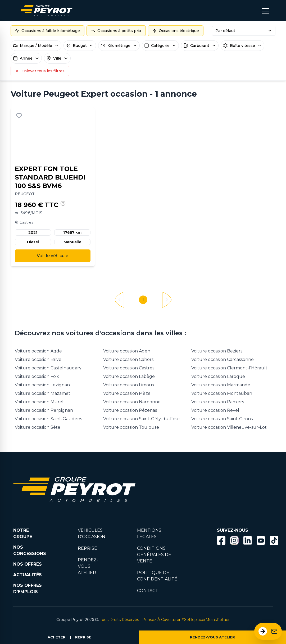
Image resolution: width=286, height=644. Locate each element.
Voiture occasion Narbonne (132, 402)
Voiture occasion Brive (38, 359)
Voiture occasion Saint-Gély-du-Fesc (141, 419)
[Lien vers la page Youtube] (261, 541)
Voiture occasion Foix (37, 376)
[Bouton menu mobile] (265, 11)
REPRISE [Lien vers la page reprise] (87, 548)
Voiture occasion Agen (127, 351)
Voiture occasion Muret (39, 402)
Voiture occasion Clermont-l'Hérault (229, 368)
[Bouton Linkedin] (248, 540)
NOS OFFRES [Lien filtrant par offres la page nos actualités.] (28, 564)
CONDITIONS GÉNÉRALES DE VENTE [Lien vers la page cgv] (154, 555)
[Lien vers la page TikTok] (274, 541)
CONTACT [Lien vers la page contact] (148, 591)
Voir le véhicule (53, 256)
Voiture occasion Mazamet (43, 393)
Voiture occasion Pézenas (130, 410)
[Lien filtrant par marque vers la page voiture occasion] (143, 480)
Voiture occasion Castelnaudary (48, 368)
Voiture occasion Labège (129, 376)
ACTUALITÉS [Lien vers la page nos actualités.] (28, 575)
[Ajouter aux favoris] (19, 116)
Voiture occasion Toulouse (131, 427)
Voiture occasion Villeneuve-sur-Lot (229, 427)
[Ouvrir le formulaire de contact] (268, 631)
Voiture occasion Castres (129, 368)
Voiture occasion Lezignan (42, 385)
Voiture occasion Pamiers (218, 402)
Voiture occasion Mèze (127, 393)
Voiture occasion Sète (38, 427)
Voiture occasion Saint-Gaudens (48, 419)
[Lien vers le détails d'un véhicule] (53, 187)
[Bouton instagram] (234, 540)
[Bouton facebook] (221, 540)
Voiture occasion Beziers (217, 351)
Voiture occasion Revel (215, 410)
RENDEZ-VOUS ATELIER (212, 637)
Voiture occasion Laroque (218, 376)
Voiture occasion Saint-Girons (222, 419)
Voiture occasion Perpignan (44, 410)
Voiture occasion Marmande (221, 385)
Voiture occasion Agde (38, 351)
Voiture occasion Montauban (222, 393)
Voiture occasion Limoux (129, 385)
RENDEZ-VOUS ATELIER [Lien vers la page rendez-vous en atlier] (88, 566)
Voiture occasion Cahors (128, 359)
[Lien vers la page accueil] (45, 11)
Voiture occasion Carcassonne (223, 359)
